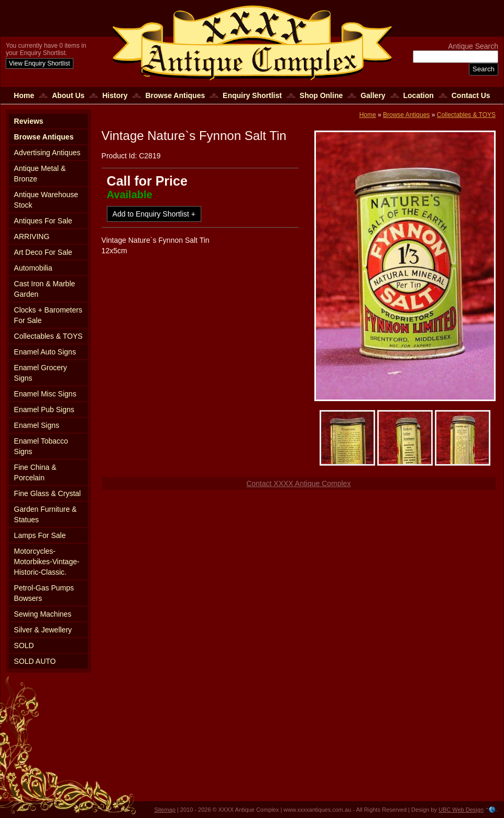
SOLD (24, 645)
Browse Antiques (175, 95)
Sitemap (165, 810)
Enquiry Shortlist (252, 95)
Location (419, 95)
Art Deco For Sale (43, 252)
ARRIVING (32, 236)
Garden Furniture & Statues (46, 514)
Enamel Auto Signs (45, 352)
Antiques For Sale (43, 221)
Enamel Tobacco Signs (41, 446)
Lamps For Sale (40, 535)
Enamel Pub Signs (44, 410)
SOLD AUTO (35, 661)
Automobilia (33, 268)
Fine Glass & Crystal (48, 493)
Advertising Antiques (47, 153)
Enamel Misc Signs (45, 394)
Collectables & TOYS (48, 336)
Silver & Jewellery (43, 630)
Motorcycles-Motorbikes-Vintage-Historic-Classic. (47, 562)
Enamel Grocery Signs (41, 373)
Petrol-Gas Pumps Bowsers (44, 593)
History (115, 95)
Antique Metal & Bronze (40, 174)
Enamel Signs (37, 425)
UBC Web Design (461, 810)
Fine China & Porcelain (35, 472)
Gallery (373, 95)
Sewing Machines (43, 614)
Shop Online (321, 95)
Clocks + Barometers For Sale (48, 315)
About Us (68, 95)
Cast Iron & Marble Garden (45, 289)
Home (24, 95)
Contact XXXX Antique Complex (298, 483)
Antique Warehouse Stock (46, 200)
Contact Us (471, 95)
